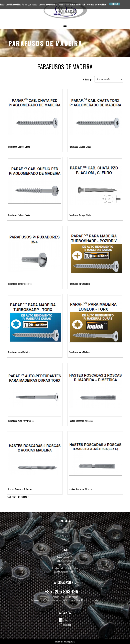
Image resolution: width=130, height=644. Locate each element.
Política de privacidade (65, 561)
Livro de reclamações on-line (65, 571)
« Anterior (11, 496)
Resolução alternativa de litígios (65, 568)
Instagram (67, 625)
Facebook (67, 620)
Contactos (65, 539)
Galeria (65, 535)
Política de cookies (65, 564)
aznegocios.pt (71, 642)
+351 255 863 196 (62, 591)
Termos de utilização (65, 557)
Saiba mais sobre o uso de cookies (88, 4)
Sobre (65, 528)
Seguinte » (24, 496)
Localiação (65, 532)
